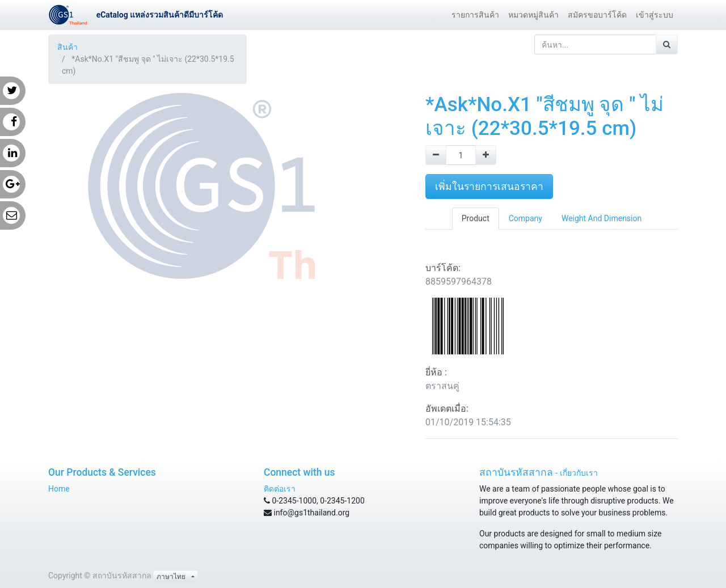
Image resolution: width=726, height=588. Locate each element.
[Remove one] (436, 155)
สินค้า (67, 47)
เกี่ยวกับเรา (579, 473)
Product (476, 218)
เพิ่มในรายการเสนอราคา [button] (489, 187)
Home (59, 489)
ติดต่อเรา (280, 489)
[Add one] (486, 155)
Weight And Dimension (602, 218)
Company (525, 218)
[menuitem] (475, 15)
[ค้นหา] (667, 45)
